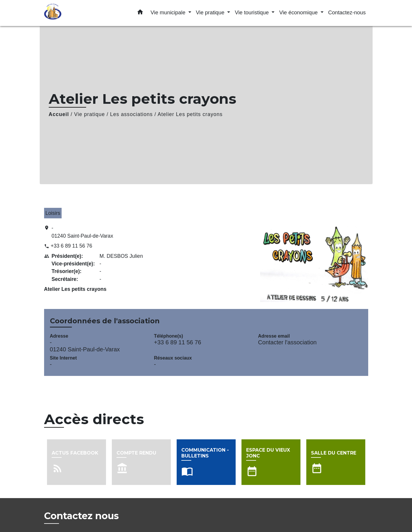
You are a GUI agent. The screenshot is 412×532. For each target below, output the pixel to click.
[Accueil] (81, 13)
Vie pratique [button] (211, 12)
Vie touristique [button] (252, 12)
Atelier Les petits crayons (190, 114)
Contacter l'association (287, 342)
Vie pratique (90, 114)
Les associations (131, 114)
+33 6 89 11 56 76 (71, 246)
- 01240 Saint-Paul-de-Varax (82, 232)
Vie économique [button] (299, 12)
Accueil (59, 114)
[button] (140, 13)
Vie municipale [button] (169, 12)
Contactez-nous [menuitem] (347, 12)
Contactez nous (81, 516)
